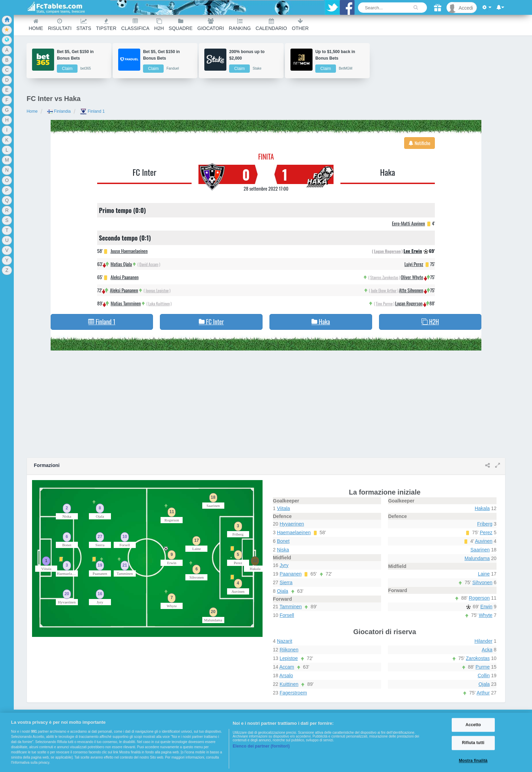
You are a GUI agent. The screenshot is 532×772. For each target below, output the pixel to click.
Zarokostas (478, 658)
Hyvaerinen (292, 524)
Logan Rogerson (387, 251)
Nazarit (285, 641)
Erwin (486, 607)
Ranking (240, 25)
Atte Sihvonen (411, 290)
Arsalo (286, 675)
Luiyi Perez (414, 264)
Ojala (283, 591)
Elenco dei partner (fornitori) (261, 746)
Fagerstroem (293, 693)
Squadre (181, 25)
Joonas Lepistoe (157, 290)
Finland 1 (93, 111)
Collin (484, 675)
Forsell (287, 615)
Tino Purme (384, 303)
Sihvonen (482, 582)
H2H (159, 25)
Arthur (483, 693)
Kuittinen (289, 684)
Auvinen (484, 541)
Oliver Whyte (412, 277)
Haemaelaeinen (294, 532)
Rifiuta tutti (473, 743)
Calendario (271, 25)
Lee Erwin (413, 251)
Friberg (485, 524)
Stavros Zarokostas (384, 277)
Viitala (284, 508)
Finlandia (59, 111)
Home (36, 25)
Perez (486, 532)
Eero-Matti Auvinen (408, 223)
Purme (483, 667)
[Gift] (438, 8)
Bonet (283, 541)
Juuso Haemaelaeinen (129, 251)
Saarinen (480, 550)
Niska (283, 550)
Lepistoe (289, 658)
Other (300, 25)
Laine (484, 574)
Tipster (106, 25)
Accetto (473, 725)
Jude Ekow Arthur (384, 290)
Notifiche (420, 143)
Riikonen (289, 650)
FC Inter (145, 172)
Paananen (290, 574)
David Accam (149, 264)
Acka (487, 650)
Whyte (485, 615)
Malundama (477, 558)
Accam (287, 667)
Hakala (482, 508)
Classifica (135, 25)
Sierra (286, 582)
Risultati (60, 25)
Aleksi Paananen (125, 277)
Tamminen (291, 607)
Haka (387, 172)
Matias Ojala (121, 264)
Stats (84, 25)
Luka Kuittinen (159, 303)
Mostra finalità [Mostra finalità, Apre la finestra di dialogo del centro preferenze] (473, 761)
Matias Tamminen (126, 303)
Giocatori (211, 25)
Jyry (284, 565)
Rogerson (479, 598)
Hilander (483, 641)
